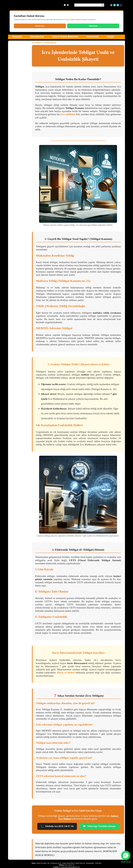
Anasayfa (17, 37)
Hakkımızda (92, 37)
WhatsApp (93, 26)
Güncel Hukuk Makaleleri (65, 37)
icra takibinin (68, 114)
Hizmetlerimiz (37, 37)
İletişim (110, 37)
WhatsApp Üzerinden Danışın (99, 826)
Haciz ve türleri (66, 672)
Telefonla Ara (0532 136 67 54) (57, 826)
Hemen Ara (40, 26)
